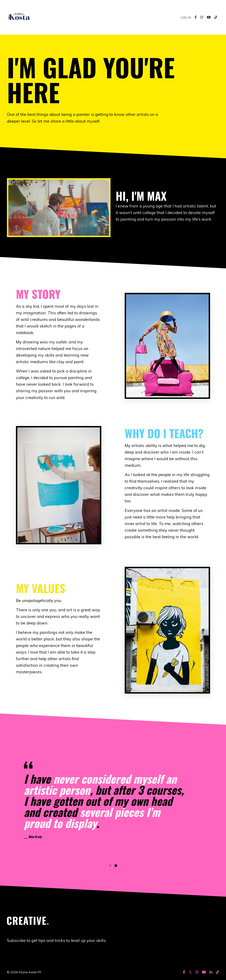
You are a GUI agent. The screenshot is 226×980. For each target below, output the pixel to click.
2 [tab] (116, 867)
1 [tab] (110, 867)
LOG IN (186, 17)
